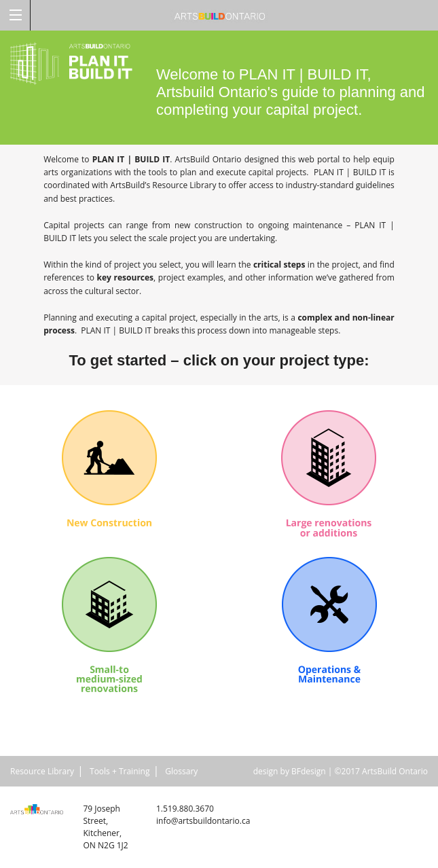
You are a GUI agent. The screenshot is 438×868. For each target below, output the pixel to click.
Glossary (181, 771)
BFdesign (309, 771)
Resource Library (42, 771)
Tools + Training (120, 771)
